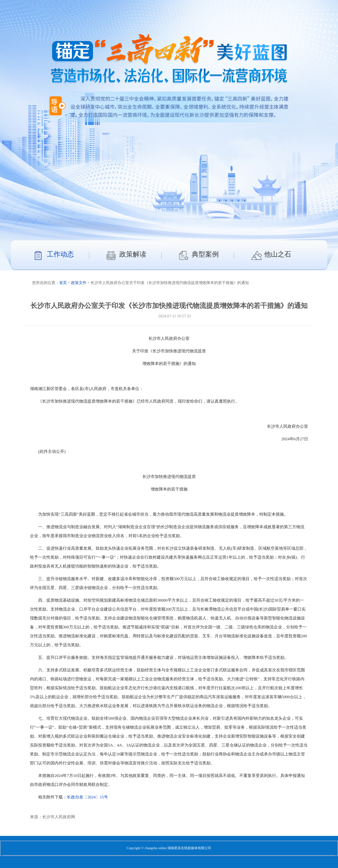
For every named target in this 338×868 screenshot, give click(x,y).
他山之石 (278, 254)
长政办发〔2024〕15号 (87, 797)
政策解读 (133, 254)
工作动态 (60, 254)
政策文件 (79, 283)
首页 (63, 283)
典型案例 (205, 254)
